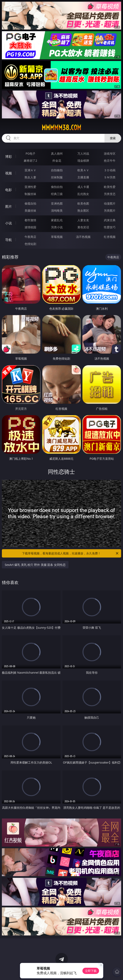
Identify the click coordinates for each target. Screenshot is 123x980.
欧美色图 (83, 203)
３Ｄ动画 (110, 170)
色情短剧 (30, 244)
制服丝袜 (30, 194)
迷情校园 (30, 227)
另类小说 (57, 227)
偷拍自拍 (57, 187)
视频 (9, 173)
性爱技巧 (110, 227)
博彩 (9, 157)
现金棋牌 (83, 161)
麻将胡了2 (30, 161)
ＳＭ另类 (110, 177)
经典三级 (57, 194)
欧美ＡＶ (83, 170)
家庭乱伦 (57, 220)
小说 (9, 223)
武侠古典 (110, 220)
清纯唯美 (57, 211)
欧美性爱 (110, 187)
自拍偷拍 (57, 170)
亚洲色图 (57, 203)
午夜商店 (30, 237)
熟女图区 (83, 211)
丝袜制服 (57, 177)
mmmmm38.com (61, 128)
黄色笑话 (83, 227)
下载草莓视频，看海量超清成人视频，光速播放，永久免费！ (71, 553)
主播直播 (83, 177)
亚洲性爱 (30, 187)
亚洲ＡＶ (30, 170)
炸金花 (57, 161)
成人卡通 (83, 187)
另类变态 (110, 194)
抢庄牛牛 (110, 161)
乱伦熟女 (83, 194)
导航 (9, 240)
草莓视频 (57, 237)
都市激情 (30, 220)
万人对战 (83, 153)
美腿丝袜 (30, 211)
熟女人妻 (30, 177)
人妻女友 (83, 220)
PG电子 (30, 153)
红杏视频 (110, 237)
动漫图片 (110, 203)
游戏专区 (110, 153)
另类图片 (110, 211)
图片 (9, 206)
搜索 (113, 138)
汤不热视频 (83, 237)
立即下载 (91, 971)
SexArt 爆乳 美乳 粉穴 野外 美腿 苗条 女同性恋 (35, 565)
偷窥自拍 (30, 203)
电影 (9, 190)
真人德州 (57, 153)
